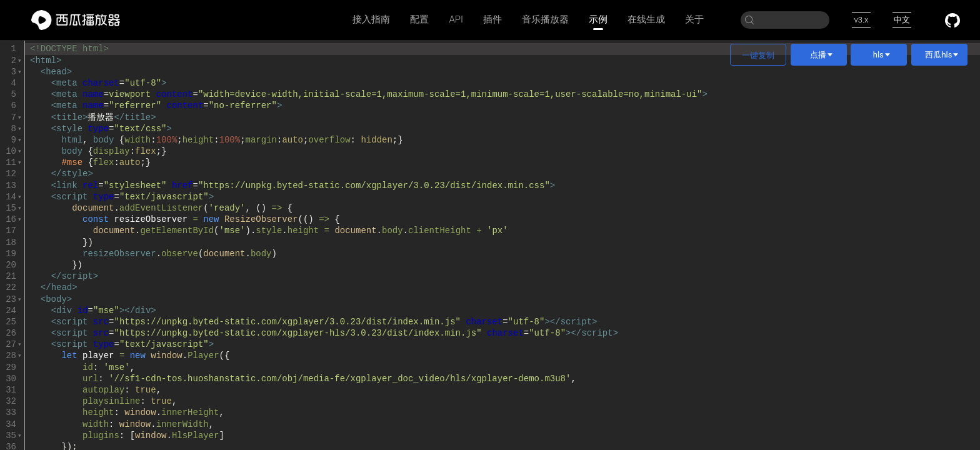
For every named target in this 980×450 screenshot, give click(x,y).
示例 (598, 20)
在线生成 (646, 19)
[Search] (785, 20)
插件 (492, 19)
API (456, 19)
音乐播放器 (545, 19)
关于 (694, 19)
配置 (419, 19)
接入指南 (371, 19)
